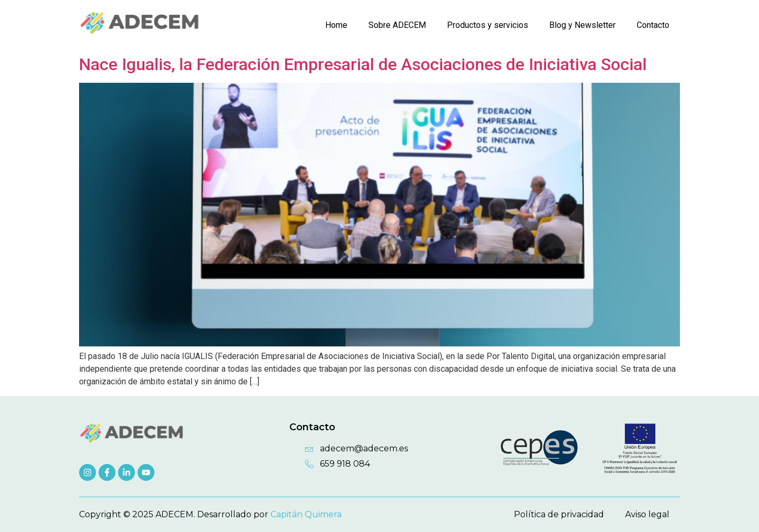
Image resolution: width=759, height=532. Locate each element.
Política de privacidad (559, 514)
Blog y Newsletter (582, 25)
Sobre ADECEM (397, 25)
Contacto (653, 25)
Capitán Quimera (306, 514)
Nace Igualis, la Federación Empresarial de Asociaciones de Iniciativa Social (363, 64)
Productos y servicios (488, 25)
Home (336, 25)
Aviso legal (647, 514)
